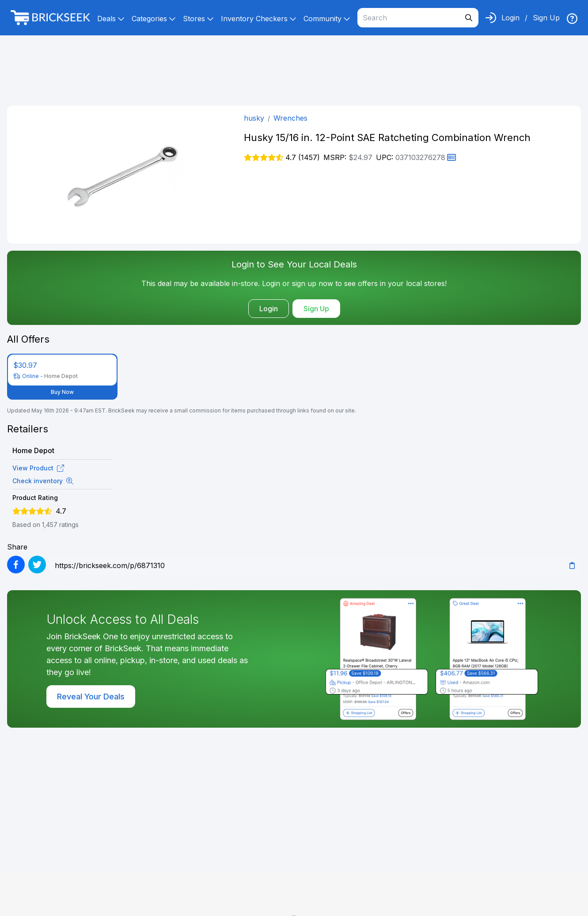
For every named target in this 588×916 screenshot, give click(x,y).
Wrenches (290, 118)
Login (510, 18)
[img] (572, 19)
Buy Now (62, 392)
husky (254, 118)
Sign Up (546, 18)
